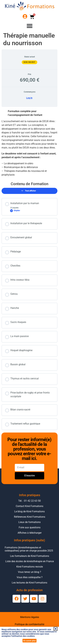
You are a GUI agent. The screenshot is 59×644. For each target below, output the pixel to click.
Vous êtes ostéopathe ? (30, 577)
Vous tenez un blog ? (29, 572)
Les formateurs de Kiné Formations (30, 556)
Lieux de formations (29, 522)
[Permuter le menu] (30, 26)
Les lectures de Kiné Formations (29, 583)
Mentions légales (30, 617)
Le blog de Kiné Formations (29, 511)
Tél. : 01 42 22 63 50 (29, 501)
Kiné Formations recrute (30, 567)
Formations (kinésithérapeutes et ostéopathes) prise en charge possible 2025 (29, 549)
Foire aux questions (30, 527)
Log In (29, 98)
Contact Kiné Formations (29, 506)
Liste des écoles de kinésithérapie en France (30, 561)
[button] (56, 629)
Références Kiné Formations (30, 517)
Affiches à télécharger (30, 533)
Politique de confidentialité (29, 624)
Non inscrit (29, 62)
